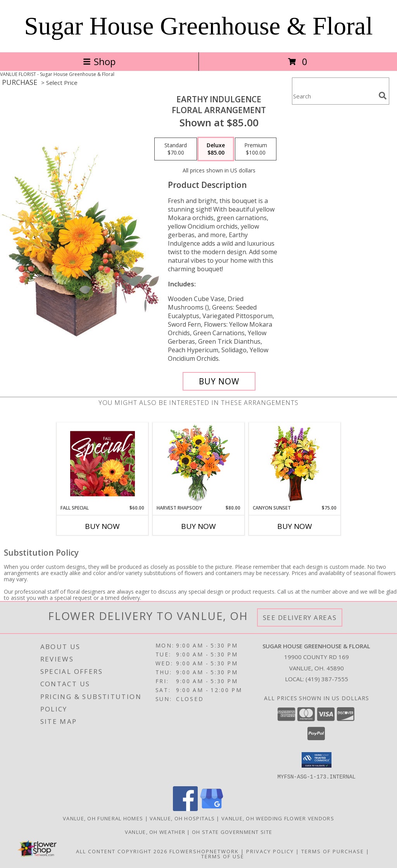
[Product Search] (334, 96)
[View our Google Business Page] (212, 809)
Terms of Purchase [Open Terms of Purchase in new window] (333, 851)
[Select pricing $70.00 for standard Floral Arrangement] (176, 149)
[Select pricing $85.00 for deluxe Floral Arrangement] (216, 149)
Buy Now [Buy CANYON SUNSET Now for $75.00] (295, 526)
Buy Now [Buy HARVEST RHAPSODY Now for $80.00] (198, 526)
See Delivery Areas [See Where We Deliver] (300, 617)
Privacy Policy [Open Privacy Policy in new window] (270, 851)
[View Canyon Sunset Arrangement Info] (295, 464)
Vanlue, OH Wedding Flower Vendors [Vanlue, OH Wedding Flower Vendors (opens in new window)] (278, 818)
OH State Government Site (232, 832)
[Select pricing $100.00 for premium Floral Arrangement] (256, 149)
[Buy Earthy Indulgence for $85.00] (219, 381)
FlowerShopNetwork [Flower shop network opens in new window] (204, 851)
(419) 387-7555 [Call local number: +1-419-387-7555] (327, 679)
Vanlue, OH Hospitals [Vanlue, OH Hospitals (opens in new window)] (182, 818)
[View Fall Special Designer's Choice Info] (103, 463)
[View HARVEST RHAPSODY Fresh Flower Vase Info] (199, 464)
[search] (383, 96)
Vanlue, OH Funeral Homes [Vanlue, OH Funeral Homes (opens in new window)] (103, 818)
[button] (317, 760)
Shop (99, 61)
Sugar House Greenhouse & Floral (199, 26)
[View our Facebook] (185, 809)
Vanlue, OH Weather (155, 832)
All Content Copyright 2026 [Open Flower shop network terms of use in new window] (122, 851)
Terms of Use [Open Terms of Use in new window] (223, 856)
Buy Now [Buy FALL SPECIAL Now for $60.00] (102, 526)
